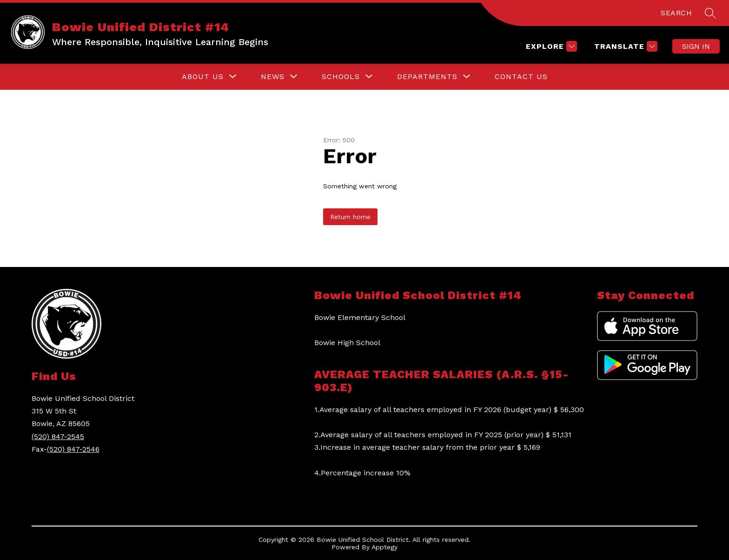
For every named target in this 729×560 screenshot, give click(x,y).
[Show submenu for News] (273, 77)
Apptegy (384, 547)
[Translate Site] (625, 46)
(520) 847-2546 (73, 449)
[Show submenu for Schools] (341, 77)
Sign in (696, 46)
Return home (350, 217)
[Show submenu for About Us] (203, 77)
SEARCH (676, 13)
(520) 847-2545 (58, 437)
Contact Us (521, 77)
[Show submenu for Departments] (427, 77)
